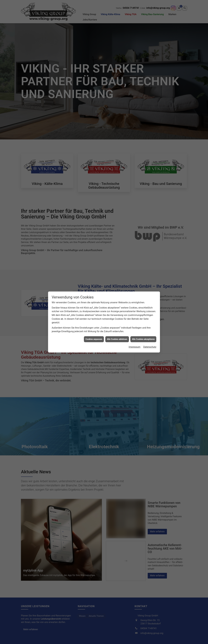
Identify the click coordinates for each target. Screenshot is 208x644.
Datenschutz (150, 347)
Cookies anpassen (94, 339)
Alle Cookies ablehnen (117, 339)
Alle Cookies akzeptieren (143, 339)
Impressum (135, 347)
